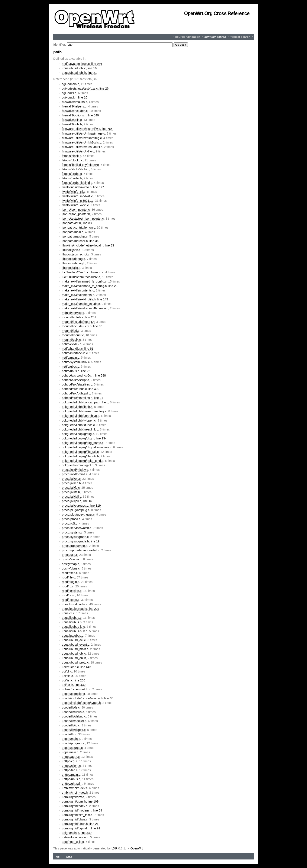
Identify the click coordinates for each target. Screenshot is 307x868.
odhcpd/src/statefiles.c (77, 384)
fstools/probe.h (72, 178)
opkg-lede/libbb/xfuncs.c (78, 425)
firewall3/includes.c (75, 111)
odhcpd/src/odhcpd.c (76, 393)
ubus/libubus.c (72, 618)
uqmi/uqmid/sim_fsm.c (77, 815)
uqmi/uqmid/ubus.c (75, 819)
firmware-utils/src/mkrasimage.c (83, 133)
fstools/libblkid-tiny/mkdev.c (80, 165)
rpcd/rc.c (68, 586)
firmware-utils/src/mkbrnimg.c (82, 138)
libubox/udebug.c (73, 259)
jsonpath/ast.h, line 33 (77, 223)
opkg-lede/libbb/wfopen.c (79, 420)
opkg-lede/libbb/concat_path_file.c (85, 402)
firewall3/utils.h (72, 124)
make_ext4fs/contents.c (78, 290)
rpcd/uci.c (68, 595)
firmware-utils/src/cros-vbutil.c (82, 147)
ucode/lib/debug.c (74, 716)
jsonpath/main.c (73, 232)
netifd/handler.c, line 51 (78, 349)
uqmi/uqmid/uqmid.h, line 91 (81, 828)
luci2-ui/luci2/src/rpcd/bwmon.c (83, 272)
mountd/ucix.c (71, 340)
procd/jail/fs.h (71, 492)
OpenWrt (137, 848)
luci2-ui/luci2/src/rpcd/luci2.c (81, 277)
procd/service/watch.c (77, 528)
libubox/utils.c (71, 268)
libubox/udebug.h (74, 263)
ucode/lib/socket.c (74, 721)
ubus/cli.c (68, 613)
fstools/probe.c (72, 174)
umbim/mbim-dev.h (75, 793)
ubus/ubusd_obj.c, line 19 (79, 68)
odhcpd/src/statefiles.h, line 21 (83, 398)
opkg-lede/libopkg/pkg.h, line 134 (84, 438)
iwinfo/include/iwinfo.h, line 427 (83, 187)
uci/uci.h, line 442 (74, 685)
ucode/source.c (72, 748)
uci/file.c (67, 676)
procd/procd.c (71, 519)
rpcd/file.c (68, 577)
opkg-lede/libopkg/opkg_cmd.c (83, 461)
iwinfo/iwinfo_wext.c (75, 205)
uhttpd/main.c (71, 775)
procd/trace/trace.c (75, 546)
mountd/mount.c (73, 335)
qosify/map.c (70, 564)
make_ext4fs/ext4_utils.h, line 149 (85, 299)
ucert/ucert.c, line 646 (77, 667)
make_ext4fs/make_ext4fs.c (81, 304)
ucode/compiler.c (73, 694)
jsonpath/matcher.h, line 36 (80, 241)
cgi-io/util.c (69, 93)
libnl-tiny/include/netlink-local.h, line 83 (88, 245)
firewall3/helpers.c (74, 106)
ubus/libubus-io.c (73, 627)
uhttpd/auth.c (71, 757)
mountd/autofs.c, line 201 (79, 317)
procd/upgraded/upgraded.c (81, 550)
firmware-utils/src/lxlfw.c (78, 151)
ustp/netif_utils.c (73, 842)
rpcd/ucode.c (71, 600)
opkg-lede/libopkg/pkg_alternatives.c (87, 447)
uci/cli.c (67, 671)
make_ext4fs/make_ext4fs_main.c (85, 308)
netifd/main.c (71, 358)
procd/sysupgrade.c (75, 537)
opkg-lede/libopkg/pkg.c (78, 434)
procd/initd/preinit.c (75, 474)
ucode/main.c (71, 739)
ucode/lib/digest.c (74, 730)
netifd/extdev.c (72, 344)
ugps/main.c (70, 752)
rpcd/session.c (72, 591)
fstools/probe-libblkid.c (77, 183)
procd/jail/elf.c (71, 479)
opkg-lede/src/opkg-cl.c (78, 465)
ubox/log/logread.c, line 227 (81, 609)
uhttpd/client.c (71, 766)
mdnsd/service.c (73, 313)
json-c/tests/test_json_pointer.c (83, 219)
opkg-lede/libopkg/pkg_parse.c (83, 443)
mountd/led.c (71, 331)
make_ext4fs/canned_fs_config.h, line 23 (90, 286)
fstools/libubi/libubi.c (75, 169)
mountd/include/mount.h (78, 322)
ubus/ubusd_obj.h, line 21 (79, 73)
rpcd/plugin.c (71, 582)
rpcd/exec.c (70, 573)
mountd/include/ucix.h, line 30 (82, 326)
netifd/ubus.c (71, 367)
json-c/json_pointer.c (76, 210)
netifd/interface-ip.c (75, 353)
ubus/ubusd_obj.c (74, 654)
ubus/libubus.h (72, 622)
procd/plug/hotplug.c (76, 510)
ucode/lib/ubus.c (73, 712)
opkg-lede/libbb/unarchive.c (80, 416)
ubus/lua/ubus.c (73, 636)
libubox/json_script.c (76, 254)
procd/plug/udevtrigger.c (78, 514)
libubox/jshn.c (71, 250)
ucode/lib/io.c (71, 725)
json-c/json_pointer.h (76, 214)
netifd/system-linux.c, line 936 (82, 64)
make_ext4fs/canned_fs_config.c (84, 281)
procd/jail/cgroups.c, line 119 (81, 506)
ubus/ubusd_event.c (76, 645)
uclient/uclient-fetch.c (76, 689)
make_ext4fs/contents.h (78, 295)
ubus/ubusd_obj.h (74, 658)
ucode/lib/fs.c (71, 707)
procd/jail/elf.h (71, 483)
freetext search (240, 37)
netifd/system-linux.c (76, 362)
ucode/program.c (73, 743)
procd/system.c (72, 532)
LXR (114, 848)
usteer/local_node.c (75, 837)
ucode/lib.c (69, 734)
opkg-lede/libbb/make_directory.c (84, 411)
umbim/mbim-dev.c (75, 788)
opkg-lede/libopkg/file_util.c (80, 452)
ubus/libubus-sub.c (75, 631)
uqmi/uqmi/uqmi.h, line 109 (80, 801)
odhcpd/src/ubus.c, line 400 (80, 389)
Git (58, 857)
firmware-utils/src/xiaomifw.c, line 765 (87, 129)
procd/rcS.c (70, 523)
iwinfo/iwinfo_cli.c (74, 192)
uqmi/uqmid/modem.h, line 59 (82, 810)
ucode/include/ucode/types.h (81, 703)
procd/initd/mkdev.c (75, 470)
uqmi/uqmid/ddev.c (75, 806)
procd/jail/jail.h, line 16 (77, 501)
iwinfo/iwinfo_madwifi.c (77, 196)
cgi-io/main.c (70, 84)
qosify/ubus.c (71, 568)
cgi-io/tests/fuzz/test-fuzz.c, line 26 (85, 88)
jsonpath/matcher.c (75, 236)
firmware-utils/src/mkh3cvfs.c (82, 142)
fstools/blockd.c (72, 160)
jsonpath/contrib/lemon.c (78, 228)
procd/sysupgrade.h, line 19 (81, 541)
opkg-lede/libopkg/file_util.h (80, 456)
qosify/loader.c (72, 559)
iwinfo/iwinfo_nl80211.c (78, 201)
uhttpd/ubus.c (71, 779)
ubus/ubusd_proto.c (75, 662)
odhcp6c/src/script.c (75, 380)
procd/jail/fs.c (71, 488)
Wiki (69, 857)
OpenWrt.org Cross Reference (217, 13)
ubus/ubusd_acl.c (74, 640)
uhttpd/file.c (70, 770)
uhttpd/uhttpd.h (72, 784)
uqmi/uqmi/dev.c (73, 797)
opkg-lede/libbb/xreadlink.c (80, 429)
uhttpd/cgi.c (70, 761)
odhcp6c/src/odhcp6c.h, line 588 (84, 375)
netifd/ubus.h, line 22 (76, 371)
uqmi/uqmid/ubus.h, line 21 (80, 824)
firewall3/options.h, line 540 (80, 115)
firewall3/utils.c (72, 120)
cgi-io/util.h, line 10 (75, 97)
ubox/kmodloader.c (75, 604)
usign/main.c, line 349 (77, 833)
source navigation (188, 37)
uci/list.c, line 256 (74, 680)
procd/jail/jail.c (71, 497)
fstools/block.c (71, 156)
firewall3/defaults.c (74, 102)
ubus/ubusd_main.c (75, 649)
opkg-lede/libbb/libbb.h (77, 407)
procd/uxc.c (70, 555)
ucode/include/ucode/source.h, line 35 (88, 698)
